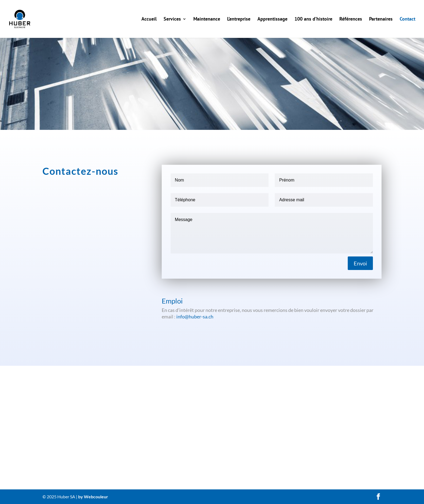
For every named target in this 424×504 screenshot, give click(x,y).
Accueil (149, 19)
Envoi (360, 263)
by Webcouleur (93, 497)
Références (351, 19)
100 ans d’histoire (313, 19)
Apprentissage (272, 19)
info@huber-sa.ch (195, 317)
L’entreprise (239, 19)
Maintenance (207, 19)
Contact (408, 19)
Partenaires (381, 19)
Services (172, 19)
